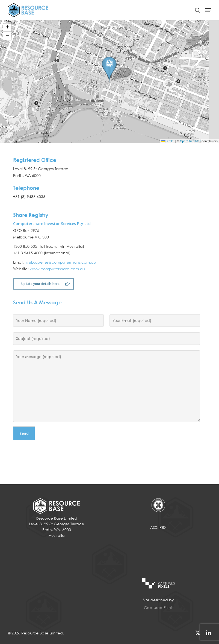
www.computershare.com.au (57, 269)
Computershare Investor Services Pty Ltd (52, 224)
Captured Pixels (159, 607)
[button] (208, 10)
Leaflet (168, 141)
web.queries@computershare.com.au (61, 262)
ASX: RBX (158, 527)
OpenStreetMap (191, 141)
